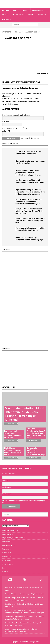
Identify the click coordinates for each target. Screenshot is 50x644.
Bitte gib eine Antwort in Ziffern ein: (16, 128)
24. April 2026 (33, 458)
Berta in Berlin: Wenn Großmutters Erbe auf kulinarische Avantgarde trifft (30, 221)
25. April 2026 (10, 458)
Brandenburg (38, 10)
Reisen (31, 15)
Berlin (16, 10)
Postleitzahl (7, 494)
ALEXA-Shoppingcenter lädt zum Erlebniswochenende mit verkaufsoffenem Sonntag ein (29, 201)
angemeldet (15, 93)
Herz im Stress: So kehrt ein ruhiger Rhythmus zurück (30, 162)
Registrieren (35, 138)
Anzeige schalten (8, 545)
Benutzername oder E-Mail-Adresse (16, 115)
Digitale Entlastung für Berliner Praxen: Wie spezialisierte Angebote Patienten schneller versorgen (30, 192)
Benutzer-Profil (8, 534)
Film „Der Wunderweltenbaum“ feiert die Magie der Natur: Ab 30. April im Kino (29, 211)
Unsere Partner (8, 564)
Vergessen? (26, 138)
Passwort (6, 122)
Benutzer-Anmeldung (10, 530)
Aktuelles (6, 10)
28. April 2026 (33, 441)
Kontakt (5, 572)
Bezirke (24, 10)
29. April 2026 (10, 424)
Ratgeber (42, 15)
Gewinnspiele (7, 19)
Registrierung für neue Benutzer (14, 538)
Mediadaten (7, 541)
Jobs (4, 568)
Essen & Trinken (19, 15)
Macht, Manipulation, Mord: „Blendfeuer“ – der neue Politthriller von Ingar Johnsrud (28, 173)
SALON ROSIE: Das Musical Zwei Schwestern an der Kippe (29, 153)
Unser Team (7, 560)
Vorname (6, 480)
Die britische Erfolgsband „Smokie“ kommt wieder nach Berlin (30, 229)
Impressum (6, 549)
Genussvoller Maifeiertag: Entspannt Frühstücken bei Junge (29, 239)
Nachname (7, 487)
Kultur (5, 15)
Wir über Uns (7, 557)
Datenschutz (7, 553)
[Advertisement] (20, 368)
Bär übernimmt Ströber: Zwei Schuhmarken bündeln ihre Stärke (30, 181)
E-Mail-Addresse (9, 474)
